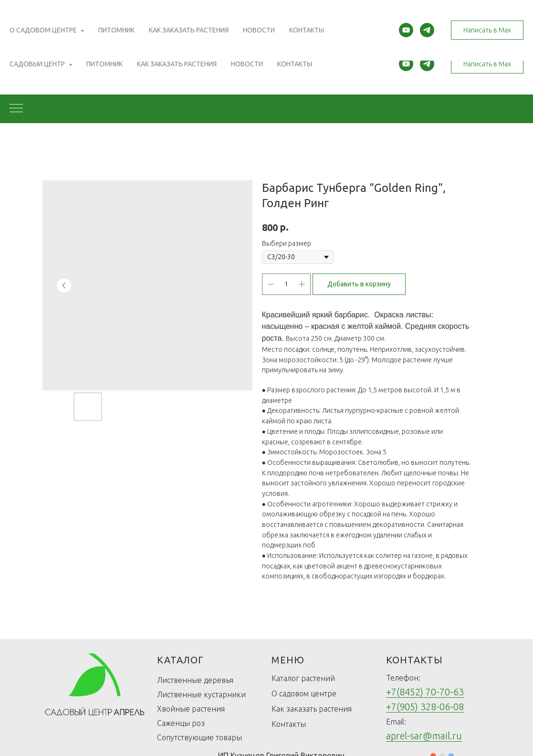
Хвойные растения (191, 709)
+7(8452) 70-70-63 (425, 692)
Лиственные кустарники (201, 694)
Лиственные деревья (195, 680)
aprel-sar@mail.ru (424, 736)
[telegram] (427, 64)
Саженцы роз (181, 723)
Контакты (295, 64)
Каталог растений (303, 678)
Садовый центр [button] (38, 64)
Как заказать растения (177, 64)
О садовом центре (304, 693)
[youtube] (406, 64)
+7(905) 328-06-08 (425, 707)
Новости (247, 64)
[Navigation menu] (16, 109)
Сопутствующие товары (199, 737)
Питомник (105, 64)
